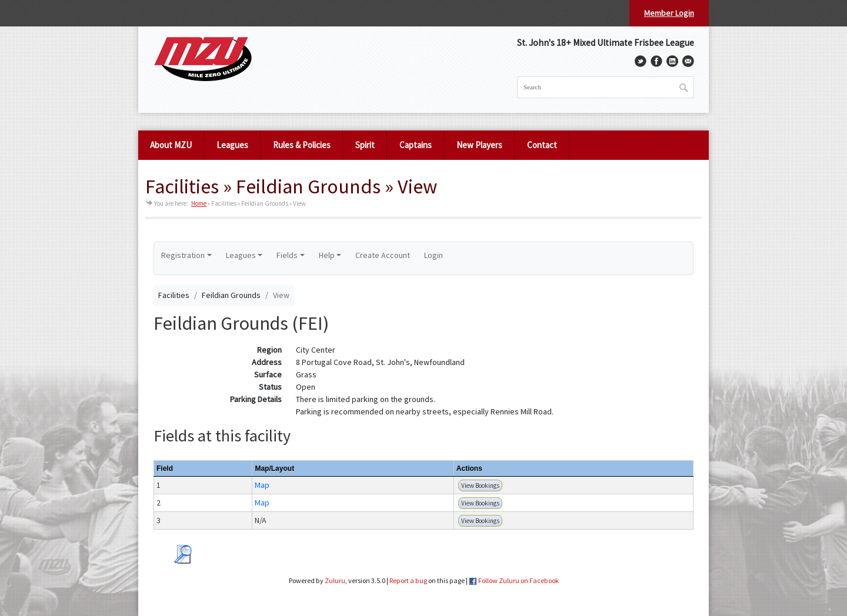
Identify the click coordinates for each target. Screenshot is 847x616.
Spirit (365, 145)
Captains (416, 145)
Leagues (232, 145)
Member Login (669, 13)
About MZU (171, 145)
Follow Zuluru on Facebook (518, 580)
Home (199, 203)
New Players (479, 145)
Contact (542, 145)
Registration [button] (183, 255)
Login (433, 255)
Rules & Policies (302, 145)
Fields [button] (287, 255)
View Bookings (480, 486)
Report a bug (408, 580)
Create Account (383, 255)
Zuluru (335, 580)
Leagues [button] (241, 255)
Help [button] (327, 255)
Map (262, 485)
